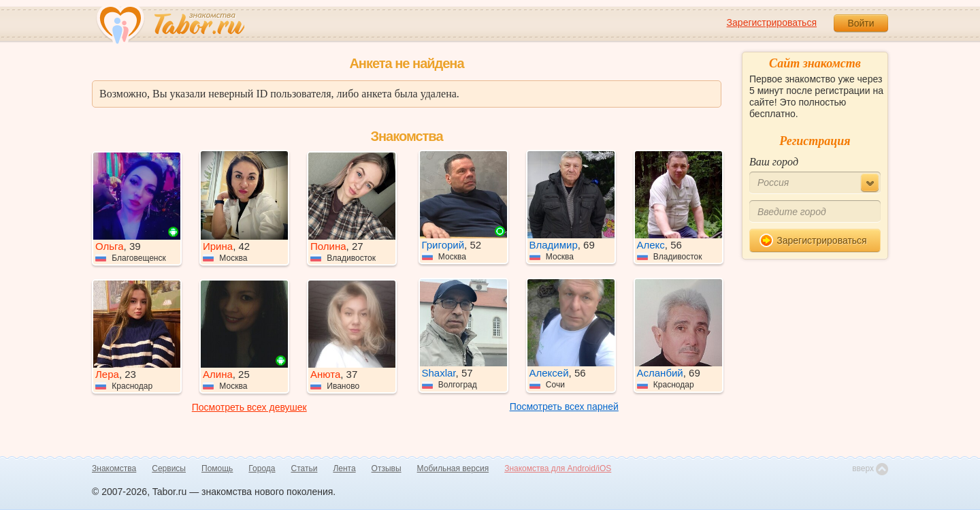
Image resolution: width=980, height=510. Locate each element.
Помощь (217, 468)
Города (262, 468)
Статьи (305, 468)
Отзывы (387, 468)
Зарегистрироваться (772, 22)
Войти (861, 23)
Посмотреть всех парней (564, 407)
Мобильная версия (453, 468)
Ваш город (774, 162)
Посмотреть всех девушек (249, 407)
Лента (344, 468)
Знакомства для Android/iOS (558, 468)
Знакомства (114, 468)
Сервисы (169, 468)
